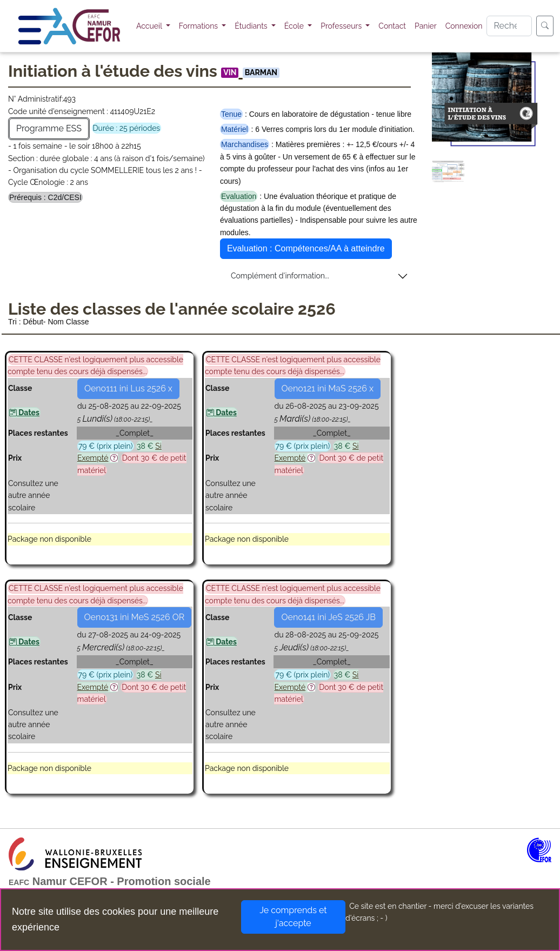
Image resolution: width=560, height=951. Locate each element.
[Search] (509, 26)
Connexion (464, 26)
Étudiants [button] (252, 26)
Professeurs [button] (342, 26)
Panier (426, 26)
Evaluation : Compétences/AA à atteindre (306, 248)
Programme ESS (49, 128)
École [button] (295, 26)
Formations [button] (199, 26)
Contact (392, 26)
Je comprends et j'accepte (293, 917)
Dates (24, 413)
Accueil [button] (150, 26)
